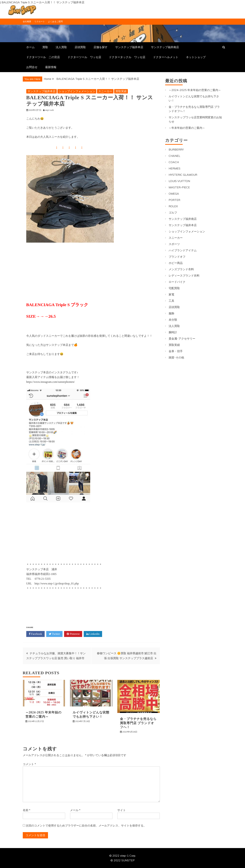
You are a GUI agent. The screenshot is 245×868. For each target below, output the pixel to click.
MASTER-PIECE (179, 187)
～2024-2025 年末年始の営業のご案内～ (195, 90)
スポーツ (174, 244)
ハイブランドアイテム (183, 250)
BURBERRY (176, 149)
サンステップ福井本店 (129, 47)
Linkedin (93, 634)
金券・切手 (176, 351)
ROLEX (173, 206)
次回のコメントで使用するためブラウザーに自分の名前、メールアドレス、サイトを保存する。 (86, 825)
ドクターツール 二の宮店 (43, 57)
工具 (171, 301)
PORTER (174, 200)
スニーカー (105, 91)
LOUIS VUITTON (179, 181)
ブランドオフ (177, 257)
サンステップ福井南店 (165, 47)
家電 (171, 294)
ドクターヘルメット (166, 57)
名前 (27, 810)
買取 (45, 47)
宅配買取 (174, 288)
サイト (122, 810)
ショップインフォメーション (77, 91)
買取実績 (121, 91)
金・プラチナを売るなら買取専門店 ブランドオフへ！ (138, 723)
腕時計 (173, 332)
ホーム (30, 47)
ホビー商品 (176, 263)
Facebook (35, 634)
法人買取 (61, 47)
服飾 (171, 313)
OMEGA (174, 194)
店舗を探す (101, 47)
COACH (174, 162)
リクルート (40, 21)
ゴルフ (173, 212)
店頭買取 (80, 47)
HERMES (175, 168)
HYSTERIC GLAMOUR (183, 175)
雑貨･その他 (176, 357)
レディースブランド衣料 (184, 276)
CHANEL (174, 156)
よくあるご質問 (55, 21)
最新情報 (51, 67)
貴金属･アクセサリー (182, 339)
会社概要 (27, 21)
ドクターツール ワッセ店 (84, 57)
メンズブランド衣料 (181, 269)
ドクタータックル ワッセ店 (127, 57)
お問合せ (32, 67)
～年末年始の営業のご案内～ (187, 128)
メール (75, 810)
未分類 (173, 320)
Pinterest (73, 634)
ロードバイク (177, 282)
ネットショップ (196, 57)
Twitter (54, 634)
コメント (29, 764)
